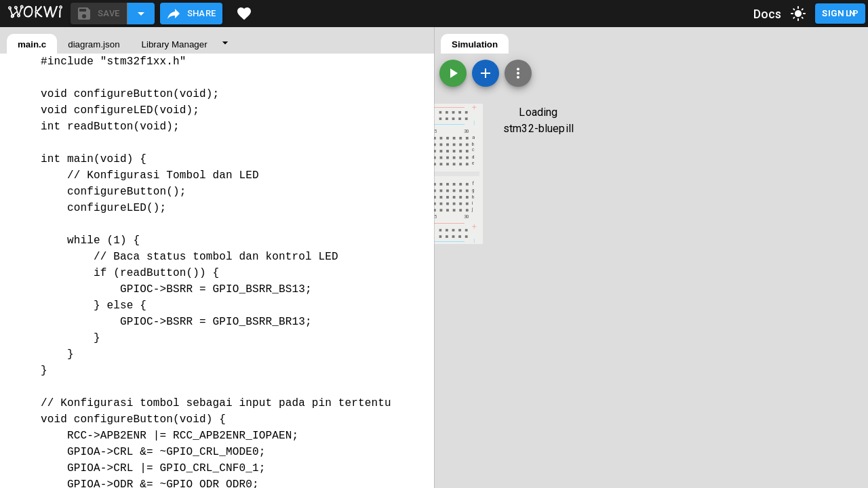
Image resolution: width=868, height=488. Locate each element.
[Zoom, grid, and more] (518, 73)
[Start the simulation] (453, 73)
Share (191, 14)
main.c (32, 44)
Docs (768, 14)
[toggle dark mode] (798, 14)
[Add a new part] (486, 73)
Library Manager (175, 44)
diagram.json (94, 44)
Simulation (475, 44)
